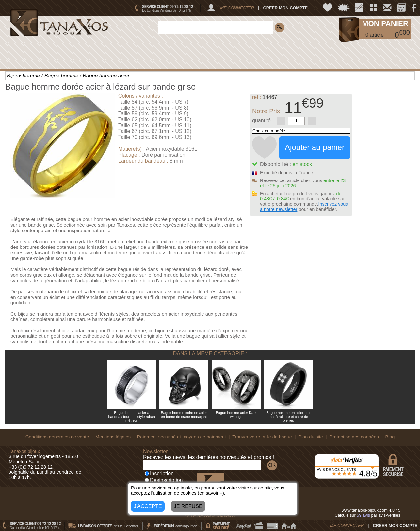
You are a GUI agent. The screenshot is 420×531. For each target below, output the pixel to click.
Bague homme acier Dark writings (236, 415)
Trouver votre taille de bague (262, 437)
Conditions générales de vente (57, 437)
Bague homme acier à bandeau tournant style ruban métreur (131, 417)
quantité (261, 120)
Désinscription (164, 480)
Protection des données (354, 437)
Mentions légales (113, 437)
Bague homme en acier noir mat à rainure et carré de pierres (288, 417)
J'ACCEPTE (148, 506)
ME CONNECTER (237, 8)
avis (363, 515)
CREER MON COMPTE (285, 8)
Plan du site (311, 437)
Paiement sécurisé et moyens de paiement (182, 437)
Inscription (159, 474)
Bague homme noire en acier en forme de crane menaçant (184, 415)
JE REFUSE (188, 506)
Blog (390, 437)
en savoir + (211, 493)
